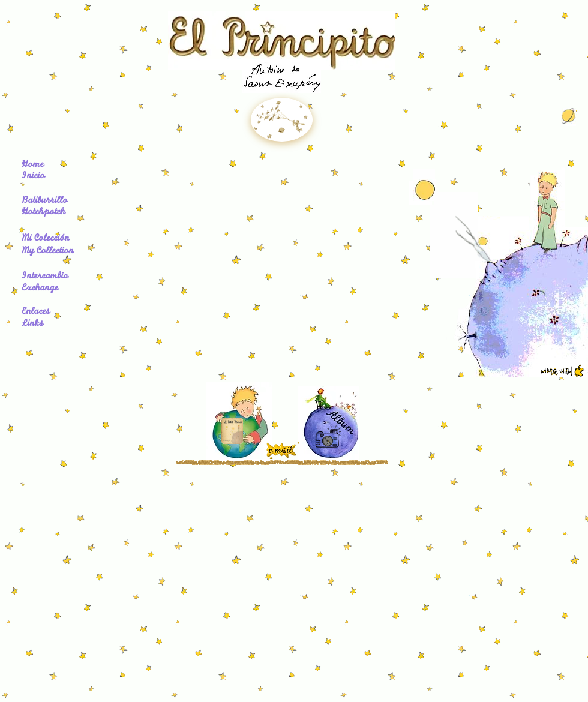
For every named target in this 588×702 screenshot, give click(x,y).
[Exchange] (43, 289)
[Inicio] (45, 177)
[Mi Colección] (50, 239)
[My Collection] (53, 252)
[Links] (34, 325)
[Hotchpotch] (61, 213)
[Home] (45, 166)
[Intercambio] (49, 277)
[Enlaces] (39, 313)
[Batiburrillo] (61, 201)
